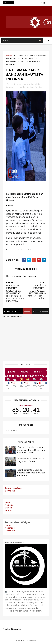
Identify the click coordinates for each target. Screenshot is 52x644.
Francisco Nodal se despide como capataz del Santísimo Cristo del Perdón (31, 450)
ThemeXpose (31, 640)
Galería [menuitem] (9, 508)
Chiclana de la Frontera (34, 56)
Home (9, 56)
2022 (21, 56)
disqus (36, 311)
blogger (28, 311)
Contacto (10, 491)
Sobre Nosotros (13, 488)
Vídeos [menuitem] (8, 511)
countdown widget (26, 410)
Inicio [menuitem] (8, 502)
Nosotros (10, 528)
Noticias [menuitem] (9, 505)
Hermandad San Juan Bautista (20, 59)
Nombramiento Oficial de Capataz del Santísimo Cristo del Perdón (31, 473)
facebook (44, 311)
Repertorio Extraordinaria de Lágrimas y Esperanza (31, 460)
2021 (15, 56)
